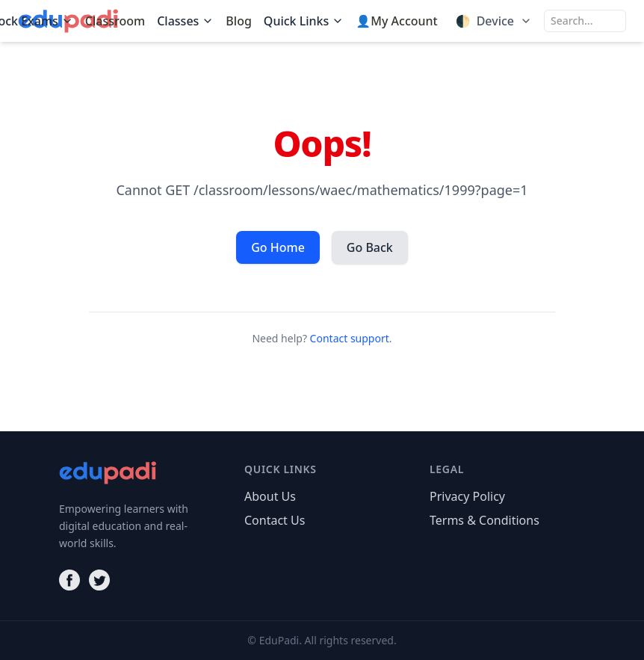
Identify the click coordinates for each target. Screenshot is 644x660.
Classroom (115, 21)
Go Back (370, 247)
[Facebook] (69, 580)
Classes (185, 21)
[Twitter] (99, 580)
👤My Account (396, 21)
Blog (238, 21)
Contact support (350, 338)
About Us (270, 496)
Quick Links (304, 21)
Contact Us (275, 520)
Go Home (278, 247)
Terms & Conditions (484, 520)
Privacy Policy (467, 496)
